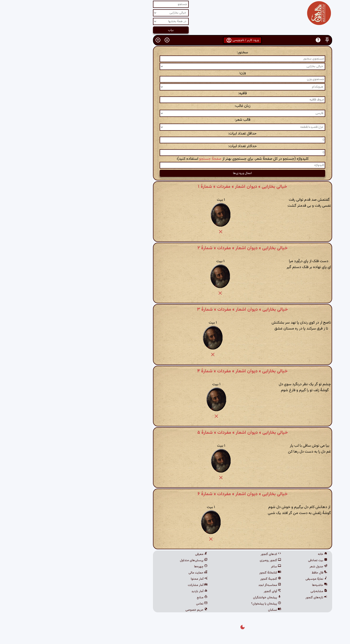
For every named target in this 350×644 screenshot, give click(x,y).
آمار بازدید (132, 591)
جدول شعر (251, 567)
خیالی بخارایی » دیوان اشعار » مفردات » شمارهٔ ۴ (175, 371)
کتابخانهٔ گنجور (203, 573)
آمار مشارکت (130, 585)
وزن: (175, 73)
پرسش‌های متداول (126, 560)
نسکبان (207, 610)
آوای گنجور (205, 591)
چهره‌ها (133, 567)
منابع (135, 598)
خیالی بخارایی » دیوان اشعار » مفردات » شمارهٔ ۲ (175, 248)
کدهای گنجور (203, 554)
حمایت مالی (131, 573)
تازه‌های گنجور (249, 598)
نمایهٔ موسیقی (249, 579)
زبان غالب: (175, 106)
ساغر (209, 567)
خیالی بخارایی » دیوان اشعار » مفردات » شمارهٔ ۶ (175, 494)
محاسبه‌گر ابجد (202, 585)
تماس (134, 604)
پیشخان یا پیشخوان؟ (199, 604)
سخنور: (175, 52)
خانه (255, 554)
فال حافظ (252, 573)
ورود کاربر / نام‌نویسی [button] (175, 40)
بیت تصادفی (250, 560)
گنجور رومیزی (203, 560)
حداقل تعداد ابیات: (175, 134)
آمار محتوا (132, 579)
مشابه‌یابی (251, 591)
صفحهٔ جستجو (143, 159)
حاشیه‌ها (252, 585)
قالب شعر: (175, 120)
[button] (260, 40)
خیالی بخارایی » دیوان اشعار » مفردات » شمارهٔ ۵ (175, 433)
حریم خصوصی (129, 610)
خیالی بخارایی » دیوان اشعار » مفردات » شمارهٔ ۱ (175, 187)
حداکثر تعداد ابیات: (175, 146)
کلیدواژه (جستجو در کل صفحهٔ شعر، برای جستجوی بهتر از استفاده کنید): (175, 159)
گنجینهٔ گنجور (203, 579)
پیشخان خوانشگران (200, 598)
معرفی (134, 554)
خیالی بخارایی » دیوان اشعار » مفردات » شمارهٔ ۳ (175, 310)
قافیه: (175, 93)
